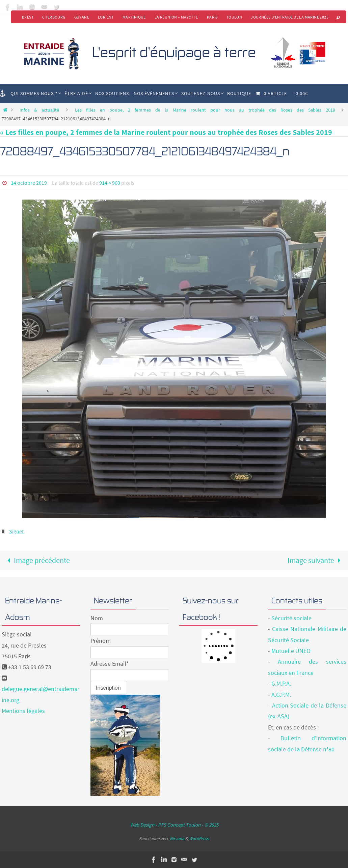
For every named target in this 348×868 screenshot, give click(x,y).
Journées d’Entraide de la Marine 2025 (290, 17)
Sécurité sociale (291, 618)
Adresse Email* (110, 664)
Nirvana (177, 839)
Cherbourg (54, 17)
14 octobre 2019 (29, 183)
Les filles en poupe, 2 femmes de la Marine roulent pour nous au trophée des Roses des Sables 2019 (205, 110)
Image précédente (37, 560)
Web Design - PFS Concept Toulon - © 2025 (174, 825)
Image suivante (316, 560)
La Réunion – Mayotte (176, 17)
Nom (97, 618)
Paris (212, 17)
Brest (28, 17)
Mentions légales (23, 711)
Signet (16, 531)
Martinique (134, 17)
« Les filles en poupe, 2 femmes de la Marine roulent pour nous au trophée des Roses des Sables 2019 (166, 132)
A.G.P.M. (281, 695)
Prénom (101, 641)
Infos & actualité (39, 110)
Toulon (234, 17)
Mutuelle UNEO (291, 651)
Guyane (82, 17)
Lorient (106, 17)
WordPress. (199, 839)
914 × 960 (110, 183)
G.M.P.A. (281, 683)
